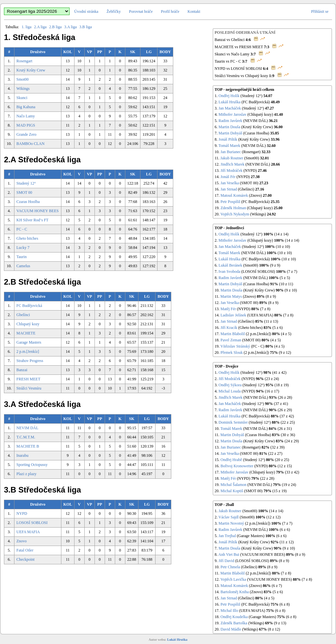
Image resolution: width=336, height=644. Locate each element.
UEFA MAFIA (28, 532)
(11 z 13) (271, 321)
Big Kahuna (26, 107)
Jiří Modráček (231, 171)
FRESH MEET (28, 379)
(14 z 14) (281, 234)
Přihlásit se (320, 11)
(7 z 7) (292, 272)
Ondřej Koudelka (234, 617)
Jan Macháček (230, 108)
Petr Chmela (230, 567)
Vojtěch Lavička (233, 579)
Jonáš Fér (228, 177)
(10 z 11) (286, 284)
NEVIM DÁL (27, 428)
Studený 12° (26, 183)
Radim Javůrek (230, 121)
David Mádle (231, 629)
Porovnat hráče (141, 11)
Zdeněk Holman (233, 208)
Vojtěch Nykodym (235, 214)
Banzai (22, 370)
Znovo (21, 541)
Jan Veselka (230, 183)
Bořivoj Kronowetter (237, 466)
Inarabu (22, 455)
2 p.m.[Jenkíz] (28, 352)
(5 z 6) (277, 328)
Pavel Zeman (231, 340)
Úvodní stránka (86, 11)
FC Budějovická (29, 306)
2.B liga (55, 27)
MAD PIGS (26, 125)
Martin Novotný (231, 523)
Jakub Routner (232, 158)
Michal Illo (229, 611)
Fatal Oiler (25, 550)
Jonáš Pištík (228, 139)
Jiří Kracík (229, 328)
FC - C (22, 229)
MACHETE (26, 333)
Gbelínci (23, 315)
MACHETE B (28, 446)
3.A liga (71, 27)
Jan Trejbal (227, 536)
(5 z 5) (285, 278)
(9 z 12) (285, 352)
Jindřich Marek (232, 164)
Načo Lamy (26, 116)
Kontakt (194, 11)
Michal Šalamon (233, 485)
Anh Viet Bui (229, 554)
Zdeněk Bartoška (234, 623)
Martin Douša (229, 127)
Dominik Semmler (233, 422)
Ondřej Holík (229, 96)
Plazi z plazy (26, 474)
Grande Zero (26, 134)
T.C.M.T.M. (26, 437)
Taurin (21, 257)
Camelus (23, 266)
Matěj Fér (228, 309)
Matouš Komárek (234, 195)
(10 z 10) (283, 247)
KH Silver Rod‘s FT (32, 220)
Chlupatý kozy (28, 324)
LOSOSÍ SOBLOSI (32, 523)
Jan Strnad (229, 189)
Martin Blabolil (233, 334)
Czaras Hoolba (28, 202)
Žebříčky (114, 11)
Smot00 (22, 79)
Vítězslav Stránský (235, 346)
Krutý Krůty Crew (31, 70)
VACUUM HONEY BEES (38, 211)
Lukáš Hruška (230, 102)
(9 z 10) (291, 290)
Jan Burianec (231, 152)
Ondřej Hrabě (231, 460)
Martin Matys (231, 296)
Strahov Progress (30, 361)
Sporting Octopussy (32, 465)
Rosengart (24, 61)
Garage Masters (29, 342)
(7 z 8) (265, 309)
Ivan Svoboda (229, 272)
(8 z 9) (271, 296)
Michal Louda (230, 391)
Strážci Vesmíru (29, 388)
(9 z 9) (275, 265)
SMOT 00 (24, 192)
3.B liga (86, 27)
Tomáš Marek (229, 146)
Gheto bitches (27, 238)
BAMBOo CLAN (31, 144)
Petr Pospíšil (230, 202)
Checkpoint (25, 559)
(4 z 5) (286, 334)
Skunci (22, 98)
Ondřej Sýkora (230, 385)
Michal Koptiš (232, 491)
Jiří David (226, 561)
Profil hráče (170, 11)
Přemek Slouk (232, 352)
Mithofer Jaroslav (232, 114)
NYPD (22, 513)
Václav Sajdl (229, 517)
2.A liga (40, 27)
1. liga (27, 27)
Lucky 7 (23, 248)
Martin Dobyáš (230, 133)
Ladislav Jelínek (233, 315)
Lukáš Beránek (230, 265)
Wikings (23, 89)
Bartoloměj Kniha (235, 592)
